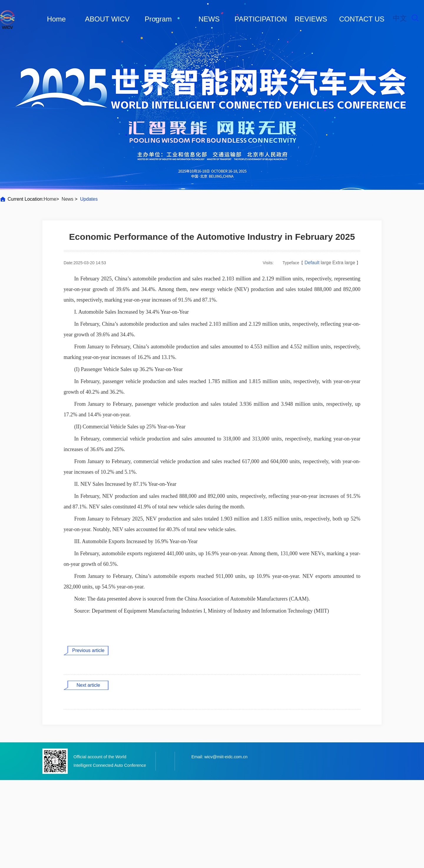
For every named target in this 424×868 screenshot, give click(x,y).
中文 (400, 18)
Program (158, 19)
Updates (89, 199)
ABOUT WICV (107, 19)
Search (415, 18)
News (68, 199)
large (326, 263)
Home (56, 19)
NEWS (209, 19)
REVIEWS (311, 19)
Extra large (344, 263)
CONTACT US (362, 19)
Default (313, 263)
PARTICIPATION (261, 19)
